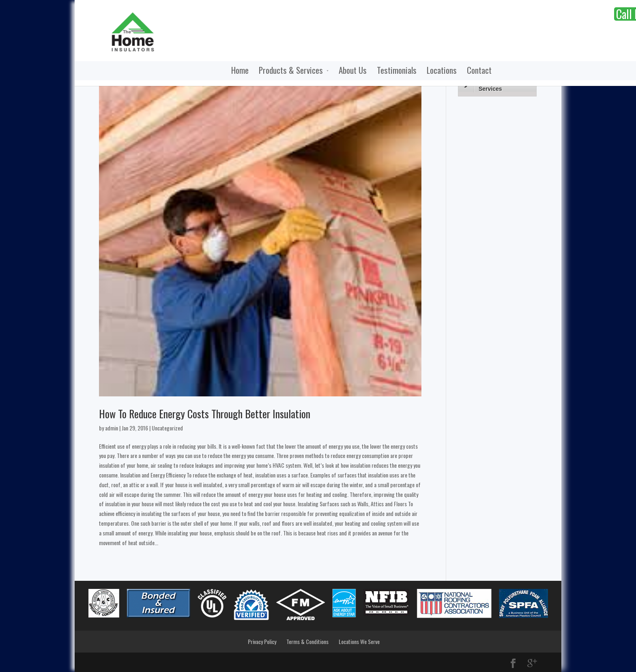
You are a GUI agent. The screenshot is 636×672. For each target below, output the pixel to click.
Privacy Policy (262, 641)
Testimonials (339, 71)
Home (183, 71)
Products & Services (234, 71)
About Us (295, 71)
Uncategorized (167, 428)
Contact (422, 71)
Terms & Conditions (307, 641)
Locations (385, 71)
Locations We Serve (359, 641)
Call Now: (520, 14)
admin (112, 428)
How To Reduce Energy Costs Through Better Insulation (205, 414)
